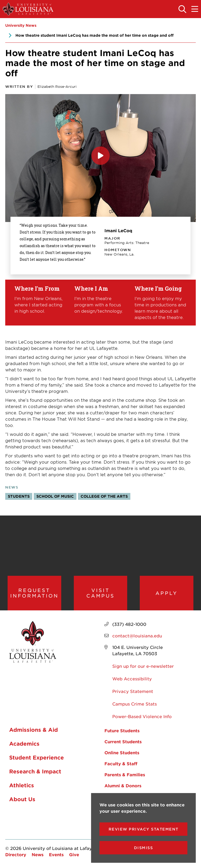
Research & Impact (35, 772)
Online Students (122, 752)
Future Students (122, 730)
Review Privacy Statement (144, 829)
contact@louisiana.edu (137, 636)
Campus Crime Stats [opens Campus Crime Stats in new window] (135, 704)
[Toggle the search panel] (183, 9)
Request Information (34, 593)
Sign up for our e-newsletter (143, 666)
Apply (167, 593)
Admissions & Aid (33, 730)
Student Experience (37, 758)
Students (19, 496)
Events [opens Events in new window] (56, 854)
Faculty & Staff (121, 763)
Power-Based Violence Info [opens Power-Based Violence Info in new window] (142, 716)
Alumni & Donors (123, 785)
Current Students (123, 741)
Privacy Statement (133, 691)
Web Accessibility (132, 679)
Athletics (22, 785)
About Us (22, 799)
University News (21, 25)
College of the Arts (104, 496)
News (38, 854)
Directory (16, 854)
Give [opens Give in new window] (74, 854)
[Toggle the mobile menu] (195, 9)
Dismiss (144, 848)
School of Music (55, 496)
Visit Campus (100, 593)
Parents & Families (125, 774)
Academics (24, 744)
